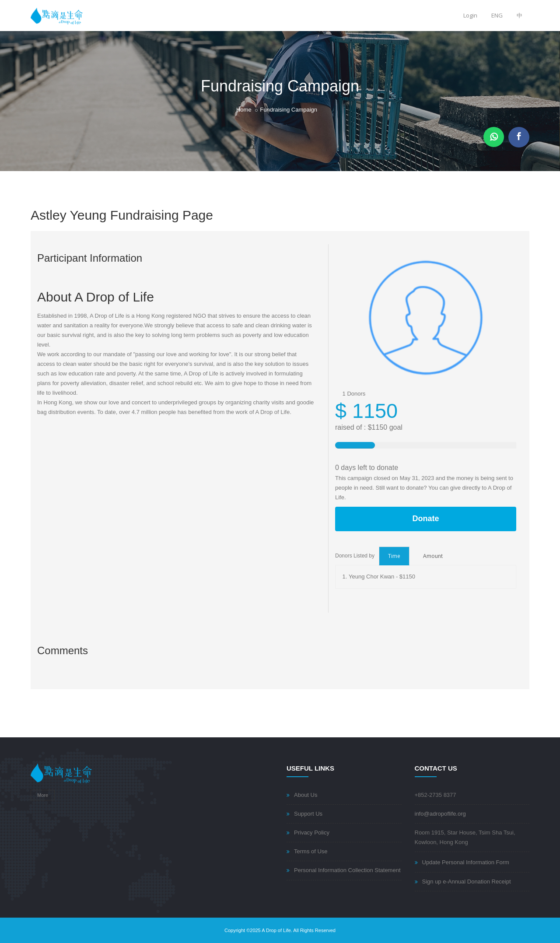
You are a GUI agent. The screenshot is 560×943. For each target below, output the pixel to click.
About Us (306, 795)
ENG (497, 15)
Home (244, 110)
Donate (425, 519)
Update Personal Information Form (466, 862)
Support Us (308, 814)
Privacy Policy (312, 833)
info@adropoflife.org (440, 814)
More (43, 795)
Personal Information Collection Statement (347, 870)
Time (394, 556)
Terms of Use (311, 851)
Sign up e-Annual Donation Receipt (467, 882)
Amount (433, 556)
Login (470, 15)
